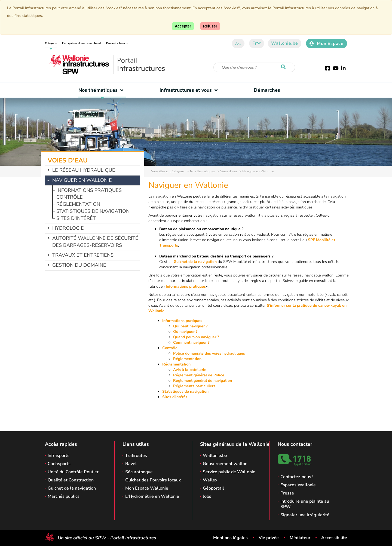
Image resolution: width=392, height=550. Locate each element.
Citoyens (51, 43)
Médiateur (300, 538)
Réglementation (78, 204)
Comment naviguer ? (191, 342)
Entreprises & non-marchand (81, 43)
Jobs (207, 496)
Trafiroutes (136, 456)
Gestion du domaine (79, 265)
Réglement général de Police (199, 375)
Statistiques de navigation (93, 211)
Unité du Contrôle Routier (73, 472)
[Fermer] (210, 26)
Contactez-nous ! (297, 477)
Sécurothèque (139, 472)
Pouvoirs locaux (117, 43)
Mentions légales (230, 538)
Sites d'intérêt (76, 218)
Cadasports (59, 464)
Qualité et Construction (71, 480)
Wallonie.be (285, 43)
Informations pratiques (89, 190)
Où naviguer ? (185, 332)
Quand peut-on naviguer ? (196, 337)
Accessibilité (334, 538)
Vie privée (269, 538)
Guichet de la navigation (195, 262)
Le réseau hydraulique (84, 170)
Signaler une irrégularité (305, 515)
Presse (287, 493)
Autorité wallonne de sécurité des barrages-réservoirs (95, 242)
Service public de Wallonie (229, 472)
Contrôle (70, 197)
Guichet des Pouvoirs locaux (153, 480)
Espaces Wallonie (298, 485)
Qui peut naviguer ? (190, 326)
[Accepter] (183, 26)
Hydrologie (68, 228)
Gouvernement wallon (225, 464)
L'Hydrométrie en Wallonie (152, 496)
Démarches (267, 90)
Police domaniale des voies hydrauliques (209, 353)
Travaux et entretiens (83, 255)
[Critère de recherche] (254, 67)
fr (257, 43)
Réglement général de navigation (203, 381)
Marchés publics (64, 496)
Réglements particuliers (194, 386)
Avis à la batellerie (190, 370)
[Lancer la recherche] (284, 67)
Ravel (131, 464)
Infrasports (59, 456)
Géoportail (213, 488)
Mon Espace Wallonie (147, 488)
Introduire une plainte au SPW (305, 504)
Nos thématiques (102, 90)
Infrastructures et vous (190, 90)
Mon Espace (327, 44)
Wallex (210, 480)
